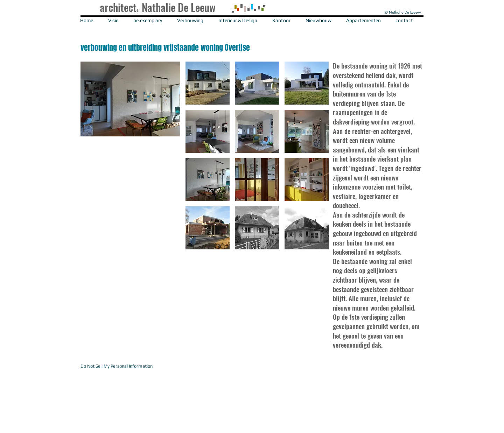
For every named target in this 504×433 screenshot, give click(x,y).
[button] (252, 13)
